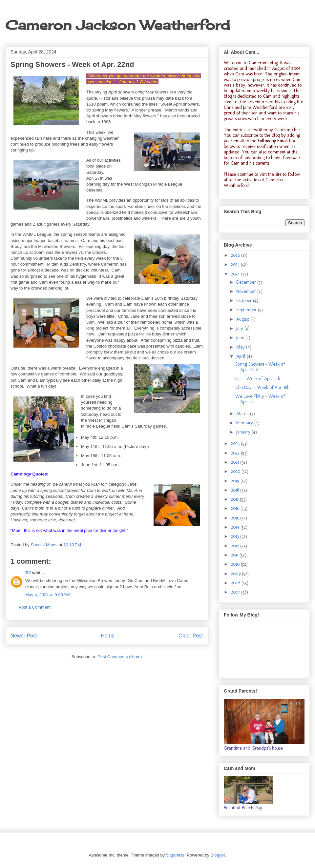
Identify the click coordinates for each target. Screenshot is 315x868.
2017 (235, 499)
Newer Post (24, 636)
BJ (28, 573)
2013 (236, 536)
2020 (236, 471)
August (243, 319)
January (244, 432)
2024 (236, 274)
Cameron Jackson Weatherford (117, 25)
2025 (236, 264)
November (247, 291)
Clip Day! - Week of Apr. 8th (262, 387)
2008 (236, 583)
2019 (236, 481)
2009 (236, 574)
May (241, 347)
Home (108, 636)
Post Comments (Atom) (120, 657)
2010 (236, 564)
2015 (236, 518)
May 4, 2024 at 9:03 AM (48, 595)
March (243, 414)
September (247, 310)
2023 (236, 444)
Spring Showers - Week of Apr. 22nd (260, 367)
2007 (236, 592)
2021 (236, 462)
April (241, 356)
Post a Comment (35, 607)
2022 (236, 453)
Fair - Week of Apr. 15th (258, 379)
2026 (236, 255)
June (241, 338)
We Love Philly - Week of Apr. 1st (260, 399)
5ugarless (175, 855)
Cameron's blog (263, 63)
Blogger (218, 855)
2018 (236, 490)
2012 (236, 546)
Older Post (191, 636)
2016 (236, 508)
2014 (236, 527)
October (245, 301)
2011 (235, 555)
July (240, 328)
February (245, 423)
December (247, 282)
